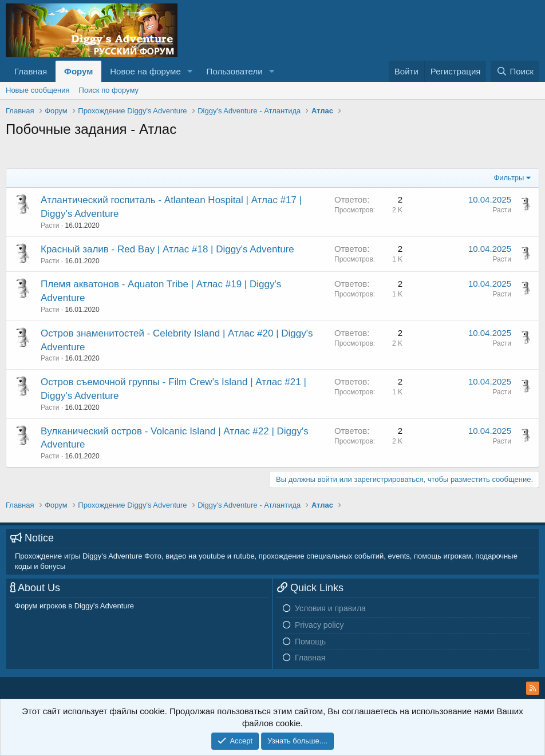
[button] (190, 71)
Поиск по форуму (109, 90)
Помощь (310, 642)
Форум (78, 71)
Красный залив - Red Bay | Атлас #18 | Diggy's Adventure (167, 249)
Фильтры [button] (509, 178)
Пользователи (235, 71)
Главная (31, 71)
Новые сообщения (38, 90)
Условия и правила (330, 608)
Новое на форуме (145, 71)
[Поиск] (515, 71)
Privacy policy (319, 625)
